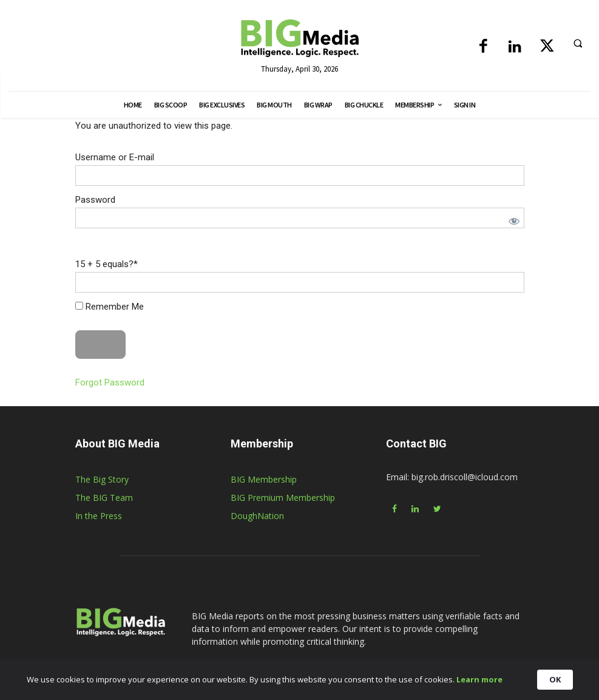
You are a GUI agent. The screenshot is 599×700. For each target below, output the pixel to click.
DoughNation (257, 516)
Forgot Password (110, 382)
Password (95, 200)
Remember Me (110, 307)
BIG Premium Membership (283, 498)
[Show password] (514, 221)
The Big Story (102, 479)
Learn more (489, 682)
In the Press (99, 516)
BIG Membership (264, 479)
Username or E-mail (115, 157)
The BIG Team (104, 498)
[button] (578, 43)
